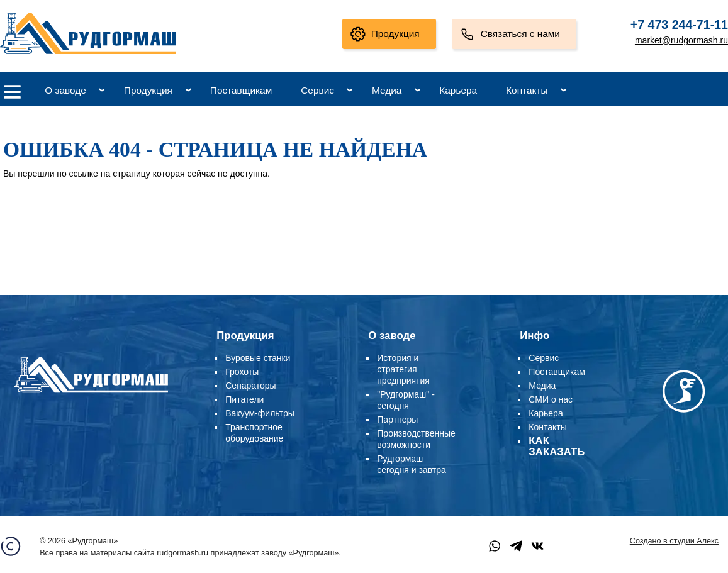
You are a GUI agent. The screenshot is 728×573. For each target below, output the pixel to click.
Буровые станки (258, 358)
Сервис (317, 90)
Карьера (458, 90)
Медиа (387, 90)
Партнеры (397, 420)
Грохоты (242, 372)
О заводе (65, 90)
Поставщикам (241, 90)
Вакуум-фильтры (260, 413)
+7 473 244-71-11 (679, 25)
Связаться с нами (520, 34)
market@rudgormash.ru (681, 40)
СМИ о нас (551, 399)
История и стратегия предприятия (403, 369)
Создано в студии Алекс (674, 541)
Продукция (395, 34)
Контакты (527, 90)
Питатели (244, 399)
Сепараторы (250, 386)
